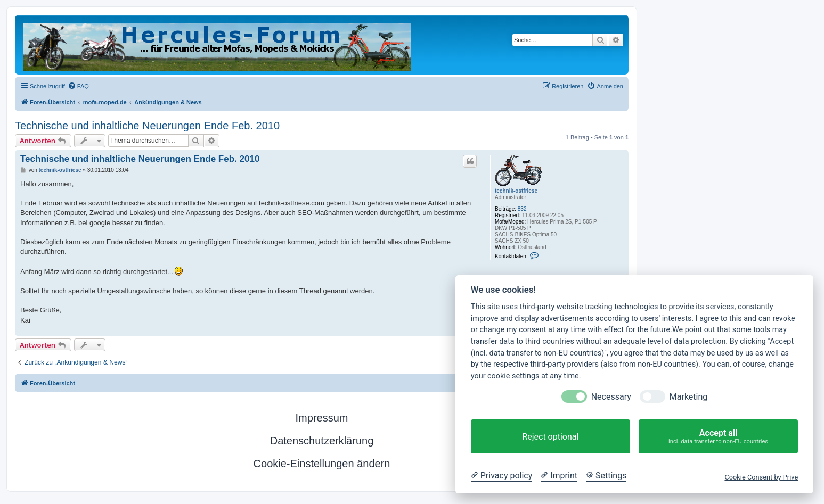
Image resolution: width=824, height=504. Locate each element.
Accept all (718, 437)
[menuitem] (78, 86)
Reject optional (550, 437)
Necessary (611, 397)
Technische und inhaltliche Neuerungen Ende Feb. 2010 (147, 126)
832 (522, 209)
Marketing (688, 397)
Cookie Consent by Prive (761, 477)
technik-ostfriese (516, 191)
